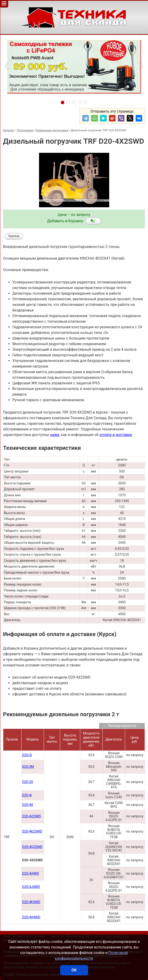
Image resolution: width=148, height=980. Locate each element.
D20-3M (28, 767)
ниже (55, 435)
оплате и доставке (116, 435)
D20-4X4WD (31, 917)
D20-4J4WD (31, 887)
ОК (74, 970)
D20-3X (28, 782)
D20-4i (27, 795)
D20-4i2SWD (32, 816)
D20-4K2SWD (32, 832)
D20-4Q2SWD (32, 847)
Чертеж (14, 236)
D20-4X (28, 805)
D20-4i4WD (31, 874)
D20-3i (27, 755)
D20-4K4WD (31, 902)
